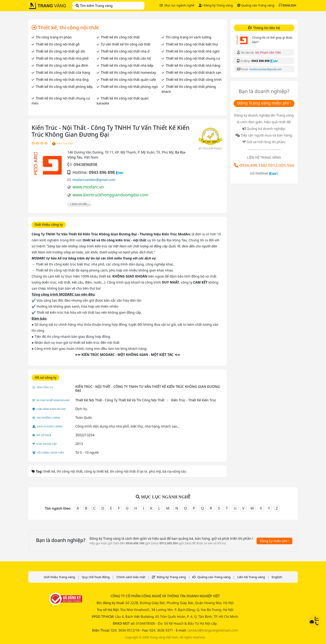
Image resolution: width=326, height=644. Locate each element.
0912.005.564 (281, 165)
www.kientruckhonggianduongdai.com (110, 195)
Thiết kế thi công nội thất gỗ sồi (60, 51)
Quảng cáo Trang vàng (256, 5)
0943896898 (85, 164)
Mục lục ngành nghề (177, 5)
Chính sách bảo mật (131, 577)
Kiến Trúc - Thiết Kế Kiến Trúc (194, 400)
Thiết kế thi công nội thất (120, 37)
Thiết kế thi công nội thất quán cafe (128, 80)
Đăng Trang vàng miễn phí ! (264, 103)
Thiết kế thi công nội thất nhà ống (62, 80)
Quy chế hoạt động (96, 577)
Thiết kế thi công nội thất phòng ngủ (129, 87)
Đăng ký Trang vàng (216, 5)
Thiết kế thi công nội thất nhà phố (62, 58)
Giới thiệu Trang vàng (59, 577)
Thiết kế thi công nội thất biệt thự (192, 44)
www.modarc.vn (88, 187)
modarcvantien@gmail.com (94, 180)
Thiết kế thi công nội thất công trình (194, 80)
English (277, 577)
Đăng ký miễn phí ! (274, 541)
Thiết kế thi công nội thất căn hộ (126, 58)
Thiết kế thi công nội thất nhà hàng (193, 65)
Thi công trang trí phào (54, 37)
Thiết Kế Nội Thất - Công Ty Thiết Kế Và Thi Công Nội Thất (120, 400)
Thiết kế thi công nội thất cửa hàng (63, 73)
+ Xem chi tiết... (79, 204)
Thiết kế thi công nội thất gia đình (62, 65)
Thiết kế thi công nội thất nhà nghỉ (193, 51)
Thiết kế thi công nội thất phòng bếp (64, 87)
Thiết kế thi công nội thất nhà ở (125, 51)
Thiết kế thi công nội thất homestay (128, 73)
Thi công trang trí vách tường (188, 37)
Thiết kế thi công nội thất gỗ (58, 44)
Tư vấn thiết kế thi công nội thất (126, 44)
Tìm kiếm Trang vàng (94, 6)
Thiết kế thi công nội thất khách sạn (193, 73)
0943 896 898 (102, 172)
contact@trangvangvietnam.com (213, 630)
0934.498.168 (252, 165)
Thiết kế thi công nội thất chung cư (193, 58)
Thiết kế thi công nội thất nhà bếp (127, 65)
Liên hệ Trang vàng (251, 577)
